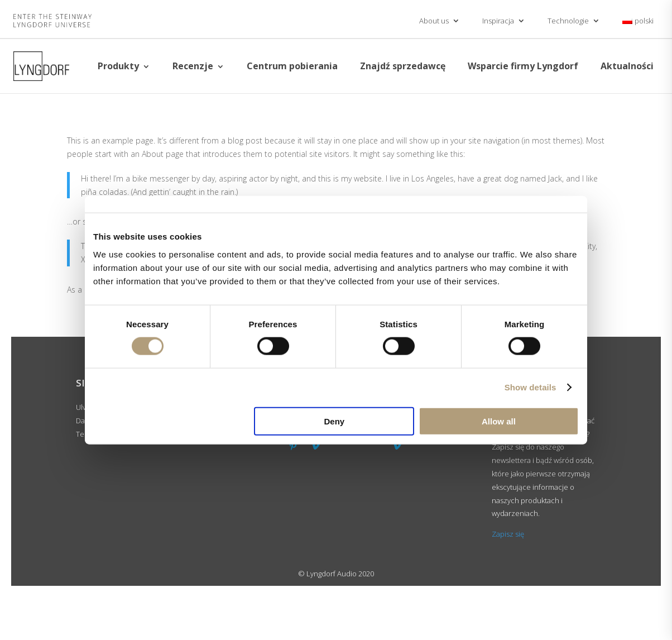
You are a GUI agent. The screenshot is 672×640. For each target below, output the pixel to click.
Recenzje (193, 66)
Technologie (568, 21)
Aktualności (627, 66)
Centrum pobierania (292, 66)
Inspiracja (498, 21)
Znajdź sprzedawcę (403, 66)
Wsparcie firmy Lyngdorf (523, 66)
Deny (335, 421)
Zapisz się (508, 534)
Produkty (118, 66)
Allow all (499, 421)
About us (434, 21)
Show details (531, 387)
